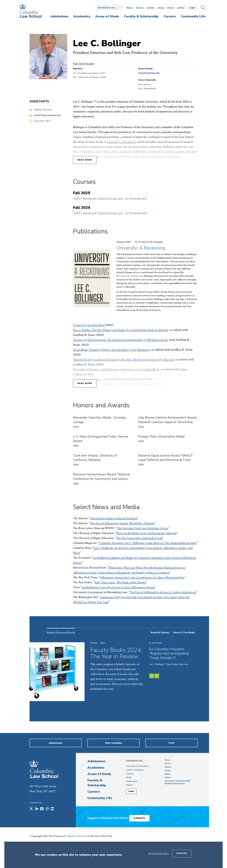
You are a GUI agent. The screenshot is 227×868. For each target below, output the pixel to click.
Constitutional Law (149, 73)
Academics (96, 794)
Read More (85, 160)
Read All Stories (160, 633)
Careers (94, 818)
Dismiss (182, 853)
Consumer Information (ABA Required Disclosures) (177, 808)
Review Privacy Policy (159, 854)
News (130, 8)
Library (181, 8)
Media (129, 811)
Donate (148, 841)
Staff (129, 803)
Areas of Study (99, 800)
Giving (161, 8)
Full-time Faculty (84, 64)
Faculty (130, 800)
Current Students (135, 796)
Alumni (150, 8)
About (170, 8)
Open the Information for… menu (109, 8)
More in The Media (184, 633)
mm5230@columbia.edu (47, 115)
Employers (132, 807)
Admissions (96, 787)
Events (140, 8)
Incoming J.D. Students (137, 792)
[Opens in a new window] (31, 835)
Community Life (100, 824)
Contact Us (36, 829)
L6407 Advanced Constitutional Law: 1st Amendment (110, 199)
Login (192, 8)
